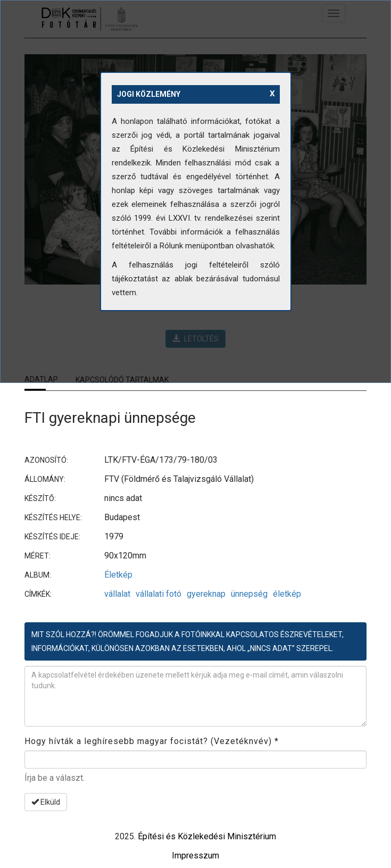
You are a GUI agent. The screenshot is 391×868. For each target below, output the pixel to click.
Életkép (118, 575)
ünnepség (249, 594)
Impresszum (195, 856)
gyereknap (206, 594)
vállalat (117, 594)
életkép (287, 594)
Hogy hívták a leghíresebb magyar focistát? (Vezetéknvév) (152, 741)
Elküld (46, 802)
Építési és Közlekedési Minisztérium (207, 836)
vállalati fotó (159, 594)
